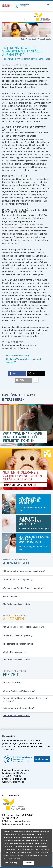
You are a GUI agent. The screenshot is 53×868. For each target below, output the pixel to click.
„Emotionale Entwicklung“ (17, 355)
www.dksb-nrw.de (16, 782)
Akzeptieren (28, 863)
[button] (17, 374)
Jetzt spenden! (42, 759)
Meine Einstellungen (12, 863)
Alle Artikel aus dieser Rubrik (16, 604)
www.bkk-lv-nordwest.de (19, 824)
